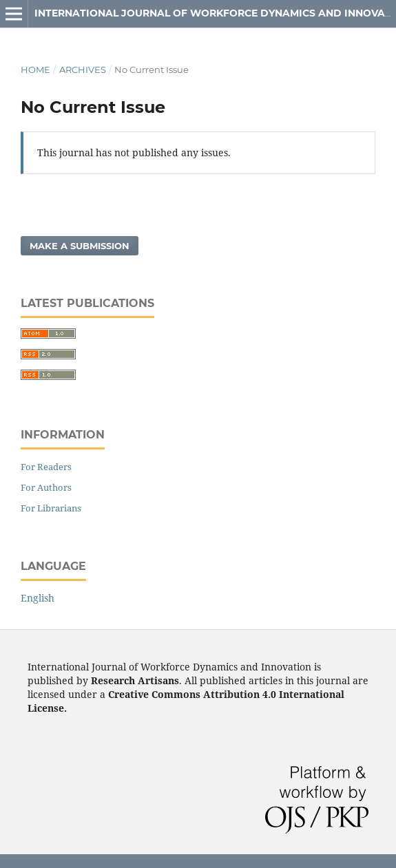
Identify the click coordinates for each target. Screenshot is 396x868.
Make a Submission (80, 246)
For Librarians (51, 508)
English (38, 598)
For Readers (46, 467)
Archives (83, 70)
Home (35, 70)
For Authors (46, 487)
